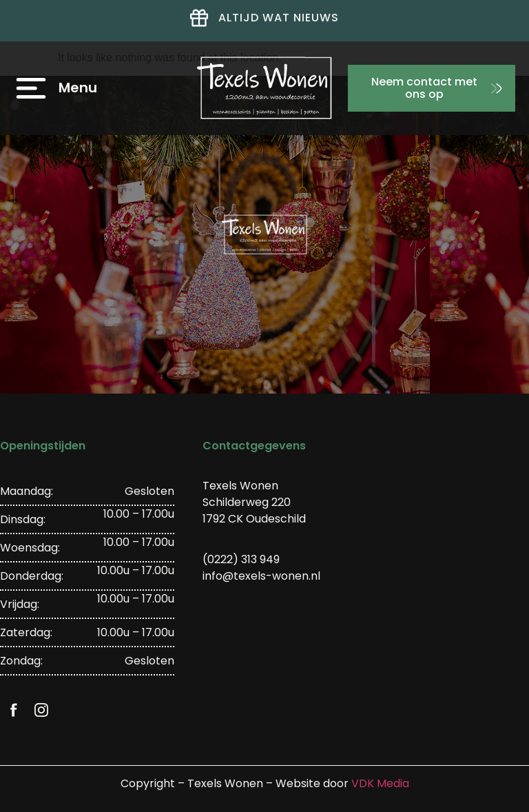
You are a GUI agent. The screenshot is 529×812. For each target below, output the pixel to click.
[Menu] (31, 88)
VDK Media (380, 783)
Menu (78, 88)
